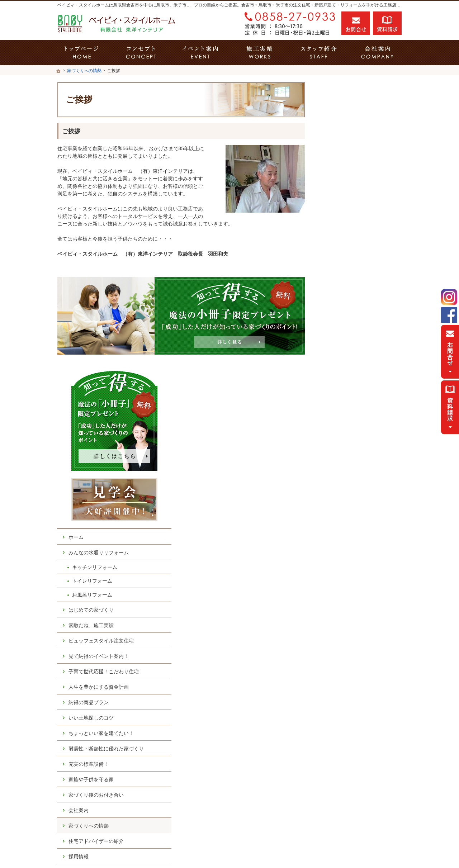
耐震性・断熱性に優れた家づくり (362, 464)
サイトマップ (342, 652)
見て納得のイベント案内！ (357, 368)
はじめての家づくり (350, 322)
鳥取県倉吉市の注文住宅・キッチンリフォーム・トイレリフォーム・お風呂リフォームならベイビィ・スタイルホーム (249, 850)
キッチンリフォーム (353, 279)
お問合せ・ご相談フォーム (359, 804)
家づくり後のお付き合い (355, 513)
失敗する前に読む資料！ (355, 590)
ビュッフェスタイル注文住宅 (360, 353)
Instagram (449, 297)
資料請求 (387, 23)
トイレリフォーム (351, 293)
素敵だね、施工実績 (350, 337)
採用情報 (337, 575)
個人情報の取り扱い (350, 636)
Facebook (449, 315)
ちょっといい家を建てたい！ (360, 445)
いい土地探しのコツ (350, 430)
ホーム (335, 249)
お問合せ (356, 23)
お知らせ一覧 (342, 621)
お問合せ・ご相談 (347, 606)
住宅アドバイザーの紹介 (355, 559)
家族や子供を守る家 (350, 498)
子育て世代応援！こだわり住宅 (362, 384)
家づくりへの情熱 (347, 544)
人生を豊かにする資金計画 (357, 399)
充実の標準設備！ (347, 482)
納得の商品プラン (347, 414)
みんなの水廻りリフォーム (357, 265)
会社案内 (337, 528)
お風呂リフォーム (351, 307)
